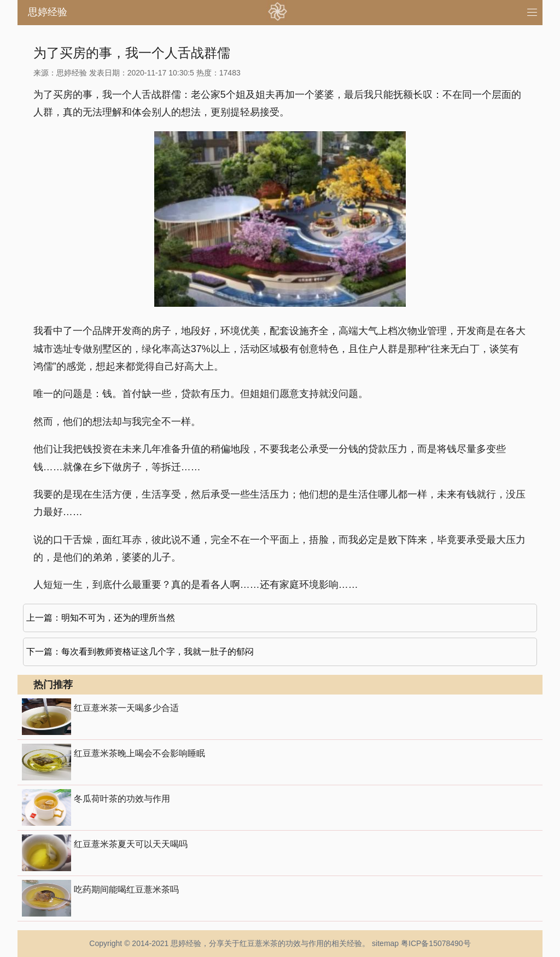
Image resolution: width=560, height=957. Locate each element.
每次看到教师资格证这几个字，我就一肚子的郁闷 (157, 652)
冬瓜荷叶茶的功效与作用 (122, 799)
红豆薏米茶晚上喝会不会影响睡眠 (139, 753)
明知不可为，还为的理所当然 (118, 618)
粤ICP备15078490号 (436, 943)
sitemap (385, 943)
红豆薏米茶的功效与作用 (282, 943)
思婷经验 (48, 12)
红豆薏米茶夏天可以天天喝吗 (131, 844)
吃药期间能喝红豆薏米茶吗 (126, 889)
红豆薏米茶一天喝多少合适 (126, 708)
